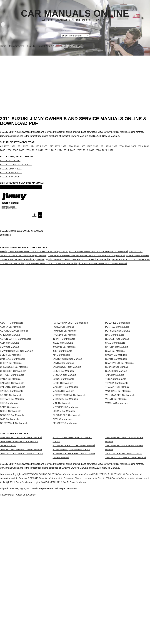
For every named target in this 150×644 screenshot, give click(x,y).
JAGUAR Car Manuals (64, 391)
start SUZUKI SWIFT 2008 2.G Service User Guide (51, 277)
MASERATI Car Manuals (65, 461)
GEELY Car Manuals (11, 502)
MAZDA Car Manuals (63, 468)
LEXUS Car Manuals (63, 433)
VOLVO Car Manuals (116, 481)
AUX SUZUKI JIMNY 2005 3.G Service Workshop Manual (99, 265)
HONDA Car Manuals (64, 357)
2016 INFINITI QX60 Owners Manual (71, 561)
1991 (102, 149)
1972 (19, 149)
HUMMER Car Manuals (65, 364)
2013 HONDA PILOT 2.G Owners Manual (74, 554)
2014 (60, 153)
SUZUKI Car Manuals (116, 433)
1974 (32, 149)
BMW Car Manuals (10, 391)
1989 (96, 149)
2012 (47, 153)
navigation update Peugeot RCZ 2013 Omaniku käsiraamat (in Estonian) (64, 616)
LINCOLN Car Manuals (64, 440)
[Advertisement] (75, 79)
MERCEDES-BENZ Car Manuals (69, 475)
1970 (6, 149)
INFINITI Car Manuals (64, 378)
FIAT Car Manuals (9, 488)
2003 (140, 149)
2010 (34, 153)
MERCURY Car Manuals (65, 481)
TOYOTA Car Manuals (116, 454)
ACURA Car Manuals (11, 357)
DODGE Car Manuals (11, 475)
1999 (115, 149)
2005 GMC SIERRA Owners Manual (124, 565)
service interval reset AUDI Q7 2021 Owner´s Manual (54, 620)
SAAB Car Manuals (115, 385)
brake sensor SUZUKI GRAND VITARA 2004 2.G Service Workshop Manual (86, 269)
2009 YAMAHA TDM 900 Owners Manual (21, 561)
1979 (64, 149)
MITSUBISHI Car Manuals (66, 495)
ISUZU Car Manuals (63, 385)
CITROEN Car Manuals (12, 440)
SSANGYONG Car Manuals (119, 419)
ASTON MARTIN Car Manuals (15, 378)
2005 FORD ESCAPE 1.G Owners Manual (22, 568)
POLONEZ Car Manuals (117, 350)
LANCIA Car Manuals (64, 419)
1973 (26, 149)
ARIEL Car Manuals (10, 371)
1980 (70, 149)
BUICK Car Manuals (10, 405)
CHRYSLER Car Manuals (13, 433)
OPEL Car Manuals (62, 516)
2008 (22, 153)
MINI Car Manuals (62, 488)
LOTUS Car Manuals (63, 447)
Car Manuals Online (75, 13)
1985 (83, 149)
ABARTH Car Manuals (11, 350)
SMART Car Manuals (116, 412)
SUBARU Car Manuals (117, 426)
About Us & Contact (84, 633)
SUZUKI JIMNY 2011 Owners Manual (22, 245)
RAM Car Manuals (115, 371)
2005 (3, 153)
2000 (121, 149)
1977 (51, 149)
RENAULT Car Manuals (117, 378)
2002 (134, 149)
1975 (38, 149)
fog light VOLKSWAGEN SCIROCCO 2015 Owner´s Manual (54, 612)
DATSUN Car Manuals (11, 468)
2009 (28, 153)
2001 (127, 149)
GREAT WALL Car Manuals (14, 523)
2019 (92, 153)
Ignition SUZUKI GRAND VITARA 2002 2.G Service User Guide (78, 273)
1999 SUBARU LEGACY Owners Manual (21, 543)
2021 (104, 153)
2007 (15, 153)
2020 (98, 153)
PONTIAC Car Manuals (117, 357)
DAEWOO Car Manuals (12, 454)
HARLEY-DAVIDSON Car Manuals (70, 350)
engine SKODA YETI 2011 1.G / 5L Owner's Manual (116, 620)
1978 (57, 149)
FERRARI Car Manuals (12, 481)
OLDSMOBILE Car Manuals (67, 509)
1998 (108, 149)
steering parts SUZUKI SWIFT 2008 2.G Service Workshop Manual (34, 265)
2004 (146, 149)
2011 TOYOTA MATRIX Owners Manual (125, 572)
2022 (111, 153)
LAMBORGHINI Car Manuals (67, 412)
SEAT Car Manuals (115, 398)
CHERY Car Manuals (11, 419)
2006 (9, 153)
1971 (13, 149)
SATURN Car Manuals (117, 391)
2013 (54, 153)
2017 (79, 153)
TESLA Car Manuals (116, 447)
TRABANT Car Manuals (117, 461)
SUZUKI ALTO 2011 (10, 167)
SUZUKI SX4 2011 (10, 183)
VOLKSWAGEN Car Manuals (120, 475)
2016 (73, 153)
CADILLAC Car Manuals (12, 412)
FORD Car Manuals (10, 495)
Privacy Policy (62, 633)
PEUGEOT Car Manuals (65, 523)
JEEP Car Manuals (62, 398)
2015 (66, 153)
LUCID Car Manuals (63, 454)
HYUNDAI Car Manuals (65, 371)
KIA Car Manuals (61, 405)
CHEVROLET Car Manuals (14, 426)
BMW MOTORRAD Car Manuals (17, 398)
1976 (45, 149)
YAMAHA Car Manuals (117, 488)
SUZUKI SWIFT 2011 (11, 179)
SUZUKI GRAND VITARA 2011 (16, 171)
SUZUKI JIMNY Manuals (116, 132)
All (1, 149)
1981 (76, 149)
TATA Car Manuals (115, 440)
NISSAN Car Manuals (64, 502)
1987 (89, 149)
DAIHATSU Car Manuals (12, 461)
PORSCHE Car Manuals (118, 364)
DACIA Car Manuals (10, 447)
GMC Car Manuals (9, 516)
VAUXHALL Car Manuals (118, 468)
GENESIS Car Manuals (12, 509)
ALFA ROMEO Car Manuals (14, 364)
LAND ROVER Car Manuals (67, 426)
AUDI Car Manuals (10, 385)
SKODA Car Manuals (116, 405)
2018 (85, 153)
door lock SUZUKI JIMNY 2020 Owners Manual (102, 277)
